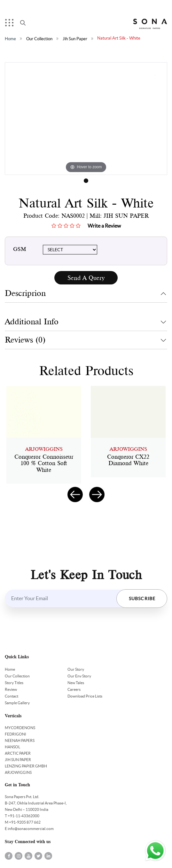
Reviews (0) (25, 340)
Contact (12, 696)
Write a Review (104, 226)
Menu (11, 24)
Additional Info (32, 322)
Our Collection (39, 39)
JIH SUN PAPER (18, 760)
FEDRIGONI (16, 734)
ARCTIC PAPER (18, 753)
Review (11, 689)
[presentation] (75, 494)
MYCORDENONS (20, 728)
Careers (74, 689)
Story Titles (14, 683)
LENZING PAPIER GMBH (26, 766)
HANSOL (12, 747)
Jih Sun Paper (75, 39)
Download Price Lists (85, 696)
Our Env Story (79, 676)
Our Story (76, 669)
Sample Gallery (17, 703)
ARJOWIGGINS (18, 772)
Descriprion (25, 293)
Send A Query (86, 278)
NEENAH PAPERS (20, 740)
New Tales (76, 683)
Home (10, 39)
